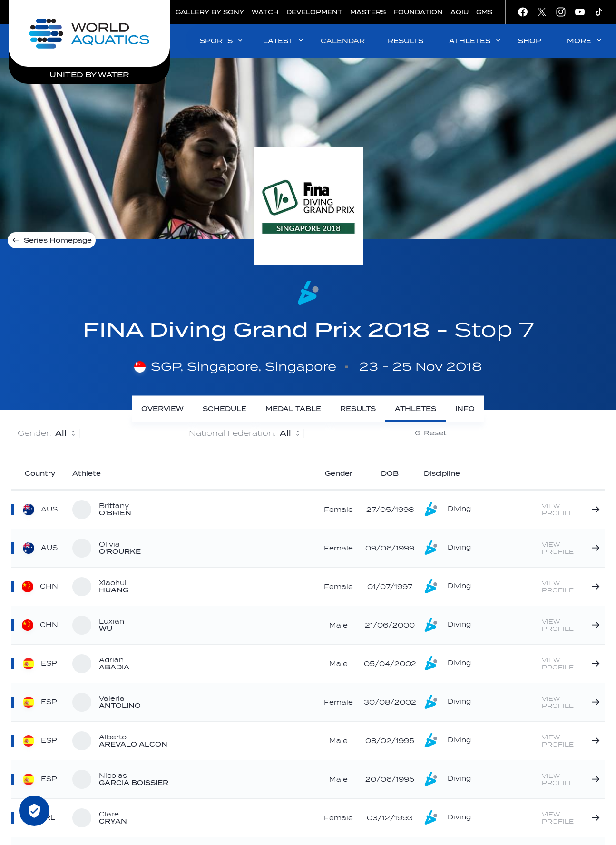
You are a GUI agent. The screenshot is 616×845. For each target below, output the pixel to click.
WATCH (265, 12)
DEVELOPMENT (314, 12)
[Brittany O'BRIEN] (571, 510)
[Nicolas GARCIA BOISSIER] (571, 779)
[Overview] (162, 409)
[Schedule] (225, 409)
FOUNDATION (418, 12)
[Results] (358, 409)
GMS (484, 12)
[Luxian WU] (571, 625)
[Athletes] (416, 409)
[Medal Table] (293, 409)
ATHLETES (475, 41)
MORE (585, 41)
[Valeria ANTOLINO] (571, 702)
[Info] (465, 409)
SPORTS (222, 41)
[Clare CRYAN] (571, 818)
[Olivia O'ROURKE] (571, 548)
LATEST (284, 41)
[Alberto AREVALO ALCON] (571, 741)
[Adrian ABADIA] (571, 664)
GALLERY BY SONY (210, 12)
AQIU (460, 12)
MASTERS (368, 12)
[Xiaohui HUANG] (571, 587)
